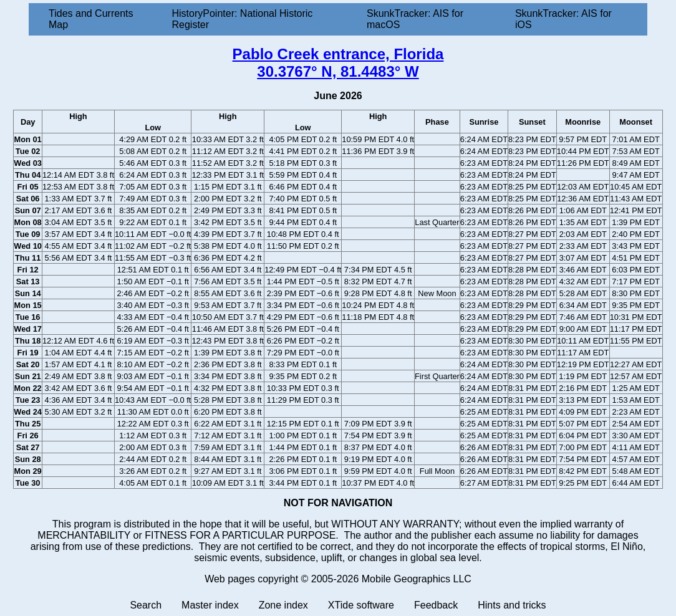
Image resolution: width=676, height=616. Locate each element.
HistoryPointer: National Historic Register (243, 19)
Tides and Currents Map (91, 19)
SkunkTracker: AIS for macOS (415, 19)
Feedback (436, 605)
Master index (210, 605)
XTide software (361, 605)
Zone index (283, 605)
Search (146, 605)
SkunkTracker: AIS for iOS (563, 19)
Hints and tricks (512, 605)
